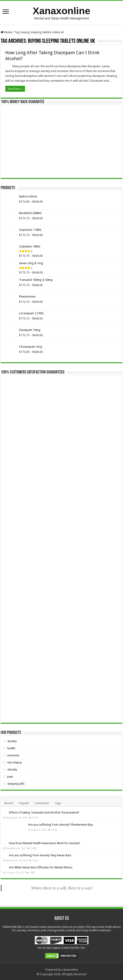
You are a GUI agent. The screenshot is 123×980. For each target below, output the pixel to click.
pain (10, 777)
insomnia (13, 755)
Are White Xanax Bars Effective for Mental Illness (41, 867)
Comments (42, 803)
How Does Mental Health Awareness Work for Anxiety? (45, 843)
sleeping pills (16, 784)
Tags (58, 803)
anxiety (12, 741)
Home (6, 32)
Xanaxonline (61, 11)
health (11, 748)
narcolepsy (15, 762)
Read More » (15, 89)
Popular (24, 803)
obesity (12, 769)
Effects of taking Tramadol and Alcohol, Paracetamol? (44, 812)
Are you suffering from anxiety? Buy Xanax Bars (40, 855)
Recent (9, 803)
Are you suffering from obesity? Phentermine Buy (60, 825)
